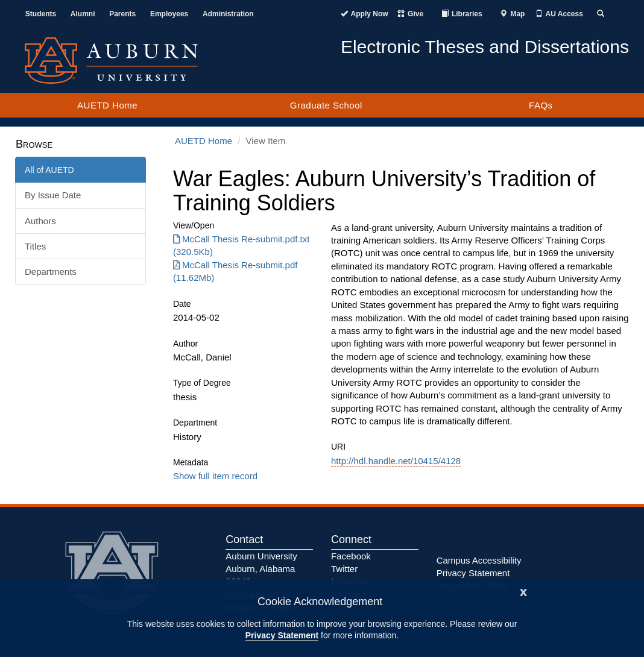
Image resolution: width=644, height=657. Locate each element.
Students (41, 14)
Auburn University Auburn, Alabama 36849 (261, 569)
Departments (51, 272)
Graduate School (326, 105)
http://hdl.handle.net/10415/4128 (396, 461)
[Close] (523, 591)
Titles (35, 246)
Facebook (351, 556)
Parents (122, 14)
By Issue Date (53, 195)
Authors (40, 221)
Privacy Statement (282, 635)
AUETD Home (107, 105)
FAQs (541, 105)
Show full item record (215, 476)
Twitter (344, 569)
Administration (228, 14)
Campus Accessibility (479, 560)
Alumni (83, 14)
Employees (169, 14)
